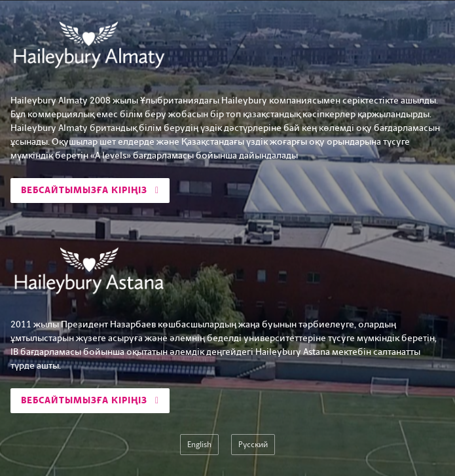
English (199, 445)
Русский (253, 445)
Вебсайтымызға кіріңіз (90, 190)
